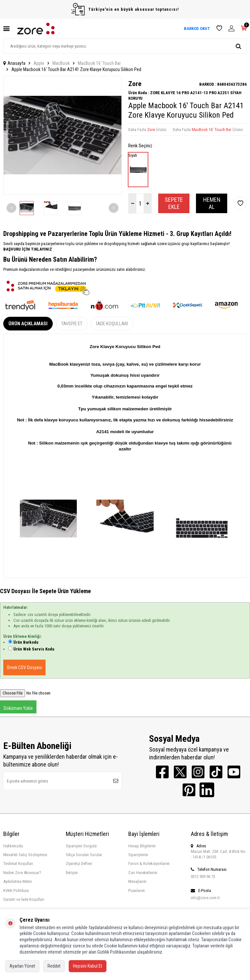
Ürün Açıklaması (28, 324)
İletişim (72, 873)
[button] (12, 135)
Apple (39, 63)
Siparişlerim (138, 855)
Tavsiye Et (72, 324)
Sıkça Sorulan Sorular (84, 855)
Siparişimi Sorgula (81, 846)
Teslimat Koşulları (18, 863)
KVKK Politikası (16, 891)
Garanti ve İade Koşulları (24, 899)
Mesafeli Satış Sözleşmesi (25, 855)
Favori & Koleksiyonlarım (149, 863)
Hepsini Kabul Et (88, 966)
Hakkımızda (13, 846)
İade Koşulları (112, 324)
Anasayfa (14, 63)
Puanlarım (137, 891)
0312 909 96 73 (203, 877)
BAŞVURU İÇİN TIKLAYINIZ (28, 249)
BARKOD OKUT (197, 29)
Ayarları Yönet (22, 966)
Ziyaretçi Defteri (79, 863)
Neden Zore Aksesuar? (22, 873)
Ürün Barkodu (26, 642)
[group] (62, 135)
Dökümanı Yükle (18, 708)
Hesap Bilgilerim (142, 846)
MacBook (61, 63)
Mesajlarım (137, 881)
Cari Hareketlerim (143, 873)
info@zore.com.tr (205, 898)
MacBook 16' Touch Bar (99, 63)
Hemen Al (212, 203)
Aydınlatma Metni (18, 881)
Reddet (54, 966)
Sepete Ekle (174, 203)
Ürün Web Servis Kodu (34, 649)
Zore (135, 84)
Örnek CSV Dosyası (24, 667)
